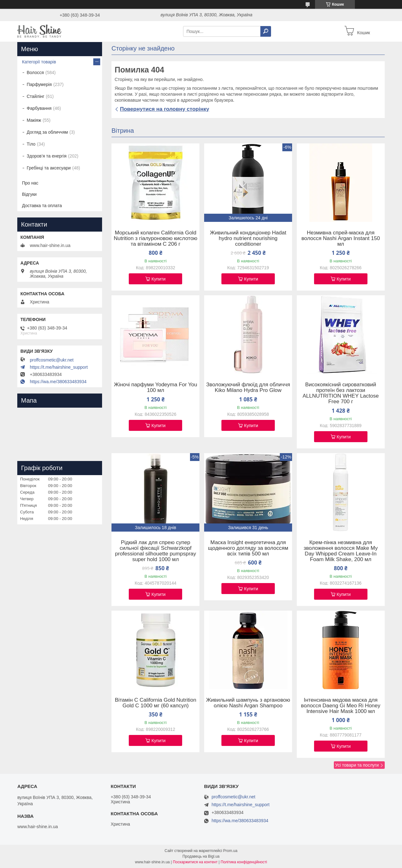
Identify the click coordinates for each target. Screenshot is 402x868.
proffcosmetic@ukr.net (52, 360)
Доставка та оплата (42, 206)
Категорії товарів (39, 62)
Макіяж (34, 120)
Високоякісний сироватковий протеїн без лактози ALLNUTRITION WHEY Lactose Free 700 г (340, 393)
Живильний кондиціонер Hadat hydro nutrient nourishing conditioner (248, 238)
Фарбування (39, 108)
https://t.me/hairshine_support (59, 367)
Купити (158, 279)
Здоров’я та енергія (47, 156)
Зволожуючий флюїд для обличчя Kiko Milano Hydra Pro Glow (248, 388)
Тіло (31, 144)
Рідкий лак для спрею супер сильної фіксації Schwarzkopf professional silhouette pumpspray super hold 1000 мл (155, 551)
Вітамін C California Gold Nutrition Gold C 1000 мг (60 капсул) (156, 703)
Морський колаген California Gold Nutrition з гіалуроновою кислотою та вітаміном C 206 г (155, 238)
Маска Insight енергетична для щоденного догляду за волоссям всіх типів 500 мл (248, 548)
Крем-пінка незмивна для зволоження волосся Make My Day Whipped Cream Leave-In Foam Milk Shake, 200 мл (341, 551)
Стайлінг (35, 96)
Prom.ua (230, 851)
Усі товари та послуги (357, 765)
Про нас (30, 183)
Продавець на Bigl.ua (201, 856)
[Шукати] (266, 31)
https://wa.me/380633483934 (58, 382)
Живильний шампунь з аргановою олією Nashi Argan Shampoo (248, 703)
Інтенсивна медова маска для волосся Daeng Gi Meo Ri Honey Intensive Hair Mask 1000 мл (341, 706)
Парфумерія (39, 84)
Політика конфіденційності (244, 862)
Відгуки (29, 194)
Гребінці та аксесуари (49, 168)
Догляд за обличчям (47, 132)
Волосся (35, 72)
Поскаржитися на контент (195, 862)
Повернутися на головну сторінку (165, 109)
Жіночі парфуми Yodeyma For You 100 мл (156, 388)
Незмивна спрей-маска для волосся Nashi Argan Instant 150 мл (341, 238)
